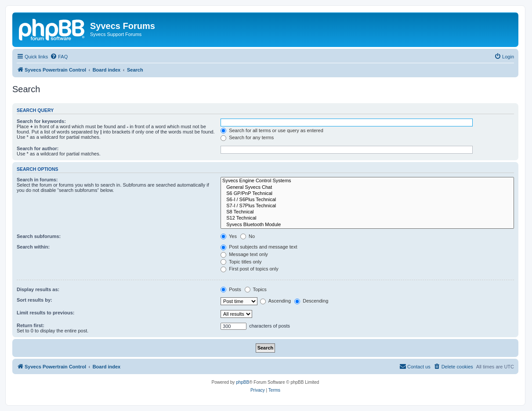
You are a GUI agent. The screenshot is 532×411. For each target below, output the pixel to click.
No (248, 236)
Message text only (244, 254)
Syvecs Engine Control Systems (367, 181)
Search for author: (38, 148)
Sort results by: (34, 300)
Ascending (275, 301)
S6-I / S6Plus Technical (367, 200)
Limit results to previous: (45, 313)
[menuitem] (59, 57)
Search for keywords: (41, 121)
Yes (229, 236)
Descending (311, 301)
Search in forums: (37, 180)
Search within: (33, 247)
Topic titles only (241, 262)
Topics (256, 289)
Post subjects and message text (259, 247)
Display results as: (38, 289)
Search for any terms (247, 137)
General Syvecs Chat (367, 187)
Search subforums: (39, 236)
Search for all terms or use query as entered (272, 130)
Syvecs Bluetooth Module (367, 225)
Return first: (31, 325)
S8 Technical (367, 212)
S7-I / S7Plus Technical (367, 206)
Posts (231, 289)
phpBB (242, 382)
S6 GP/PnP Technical (367, 194)
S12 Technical (367, 218)
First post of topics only (250, 269)
